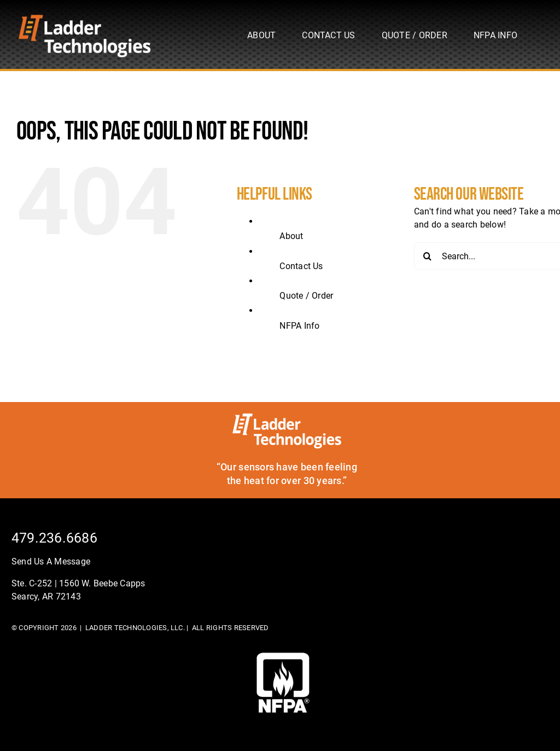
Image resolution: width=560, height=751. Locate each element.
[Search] (428, 256)
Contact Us (301, 266)
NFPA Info (299, 326)
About (291, 236)
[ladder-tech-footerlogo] (287, 417)
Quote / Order (306, 296)
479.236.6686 (54, 538)
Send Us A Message (51, 561)
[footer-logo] (283, 657)
